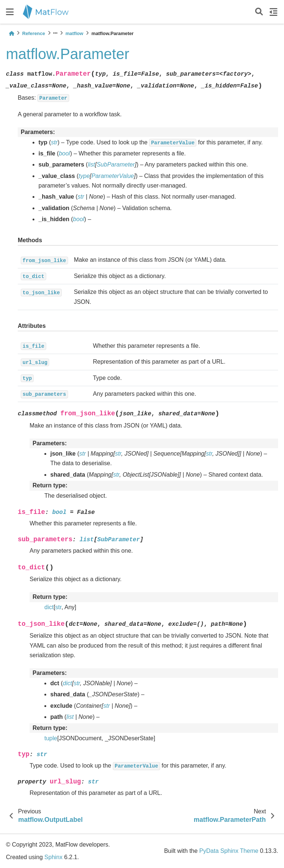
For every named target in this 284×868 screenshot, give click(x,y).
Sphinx (53, 857)
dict (49, 607)
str (58, 607)
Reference (34, 33)
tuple (51, 738)
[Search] (259, 12)
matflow (74, 33)
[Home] (11, 33)
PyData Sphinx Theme (229, 851)
